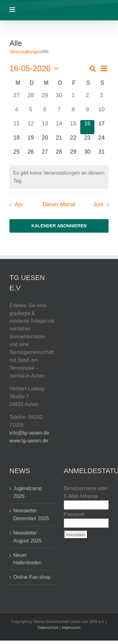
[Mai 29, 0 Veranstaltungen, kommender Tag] (73, 155)
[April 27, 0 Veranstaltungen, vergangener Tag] (17, 99)
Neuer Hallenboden (27, 559)
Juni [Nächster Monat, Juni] (98, 204)
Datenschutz (48, 628)
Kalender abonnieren (59, 226)
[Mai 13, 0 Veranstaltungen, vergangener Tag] (45, 127)
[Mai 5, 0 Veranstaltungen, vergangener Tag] (31, 113)
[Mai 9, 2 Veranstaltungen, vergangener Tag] (87, 113)
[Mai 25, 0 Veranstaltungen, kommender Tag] (17, 155)
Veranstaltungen (25, 52)
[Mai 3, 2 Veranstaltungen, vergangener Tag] (101, 99)
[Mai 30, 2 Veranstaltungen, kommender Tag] (87, 155)
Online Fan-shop (32, 577)
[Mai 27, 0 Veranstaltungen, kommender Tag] (45, 155)
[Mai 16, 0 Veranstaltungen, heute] (87, 127)
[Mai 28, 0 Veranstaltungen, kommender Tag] (59, 155)
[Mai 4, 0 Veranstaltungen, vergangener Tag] (17, 113)
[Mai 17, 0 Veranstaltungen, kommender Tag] (101, 127)
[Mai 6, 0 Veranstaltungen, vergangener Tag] (45, 113)
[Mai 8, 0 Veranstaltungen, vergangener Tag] (73, 113)
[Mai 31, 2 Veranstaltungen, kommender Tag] (101, 155)
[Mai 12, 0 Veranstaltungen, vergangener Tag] (31, 127)
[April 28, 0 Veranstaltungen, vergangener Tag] (31, 99)
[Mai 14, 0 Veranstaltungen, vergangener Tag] (59, 127)
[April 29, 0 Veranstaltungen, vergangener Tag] (45, 99)
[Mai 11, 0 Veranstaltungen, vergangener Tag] (17, 127)
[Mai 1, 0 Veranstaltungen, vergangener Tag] (73, 99)
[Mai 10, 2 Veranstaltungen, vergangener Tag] (101, 113)
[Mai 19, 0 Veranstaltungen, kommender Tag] (31, 141)
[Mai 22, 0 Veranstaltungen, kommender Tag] (73, 141)
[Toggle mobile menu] (13, 10)
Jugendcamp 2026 (28, 492)
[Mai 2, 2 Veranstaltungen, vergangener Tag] (87, 99)
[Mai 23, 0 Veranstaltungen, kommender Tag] (87, 141)
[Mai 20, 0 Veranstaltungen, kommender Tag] (45, 141)
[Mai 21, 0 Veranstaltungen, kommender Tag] (59, 141)
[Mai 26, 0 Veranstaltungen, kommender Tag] (31, 155)
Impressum (71, 628)
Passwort (74, 514)
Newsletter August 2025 (27, 537)
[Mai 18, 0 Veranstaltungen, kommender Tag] (17, 141)
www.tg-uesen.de (29, 441)
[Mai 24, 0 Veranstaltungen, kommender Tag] (101, 141)
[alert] (59, 177)
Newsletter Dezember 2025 (31, 515)
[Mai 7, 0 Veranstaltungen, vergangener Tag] (59, 113)
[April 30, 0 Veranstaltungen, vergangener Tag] (59, 99)
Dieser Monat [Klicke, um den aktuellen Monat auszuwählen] (59, 204)
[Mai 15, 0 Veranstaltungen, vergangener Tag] (73, 127)
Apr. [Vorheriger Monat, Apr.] (20, 204)
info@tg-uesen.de (29, 433)
